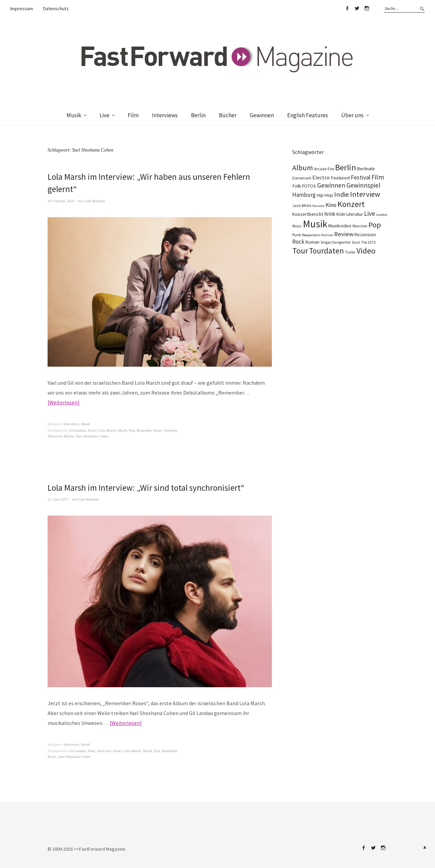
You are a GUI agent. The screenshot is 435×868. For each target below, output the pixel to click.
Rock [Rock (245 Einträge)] (298, 242)
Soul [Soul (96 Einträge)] (356, 242)
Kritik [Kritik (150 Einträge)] (330, 214)
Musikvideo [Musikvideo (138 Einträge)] (340, 226)
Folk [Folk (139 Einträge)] (297, 186)
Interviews (165, 115)
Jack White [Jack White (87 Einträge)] (302, 205)
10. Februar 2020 (61, 201)
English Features (308, 115)
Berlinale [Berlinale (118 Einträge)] (366, 169)
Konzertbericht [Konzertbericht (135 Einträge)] (308, 214)
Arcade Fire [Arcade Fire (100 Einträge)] (324, 169)
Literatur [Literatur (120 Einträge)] (355, 214)
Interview (104, 751)
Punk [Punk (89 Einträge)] (297, 235)
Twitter (357, 8)
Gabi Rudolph (94, 201)
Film (133, 115)
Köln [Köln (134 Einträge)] (341, 214)
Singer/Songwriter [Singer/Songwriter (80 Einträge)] (336, 242)
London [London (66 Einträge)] (382, 215)
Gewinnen (262, 115)
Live (105, 115)
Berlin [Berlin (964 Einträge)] (346, 167)
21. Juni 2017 (58, 499)
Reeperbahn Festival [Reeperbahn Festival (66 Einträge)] (318, 235)
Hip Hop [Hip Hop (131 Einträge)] (325, 195)
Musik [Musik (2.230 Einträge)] (315, 224)
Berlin (198, 115)
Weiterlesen (63, 402)
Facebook (347, 8)
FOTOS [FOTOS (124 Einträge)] (309, 186)
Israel (92, 430)
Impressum (22, 8)
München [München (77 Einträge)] (360, 226)
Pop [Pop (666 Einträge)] (375, 225)
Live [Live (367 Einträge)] (370, 213)
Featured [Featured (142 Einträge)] (340, 178)
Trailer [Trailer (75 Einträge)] (350, 252)
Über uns (352, 115)
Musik (74, 115)
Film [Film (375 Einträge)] (378, 177)
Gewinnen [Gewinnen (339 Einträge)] (331, 185)
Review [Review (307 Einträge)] (344, 234)
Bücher (228, 115)
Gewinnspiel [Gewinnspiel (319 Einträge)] (363, 185)
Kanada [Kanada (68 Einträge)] (318, 206)
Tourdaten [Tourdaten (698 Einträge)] (326, 251)
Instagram (367, 8)
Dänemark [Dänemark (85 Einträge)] (302, 178)
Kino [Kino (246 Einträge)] (331, 205)
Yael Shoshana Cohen (92, 436)
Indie (92, 751)
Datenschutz (56, 8)
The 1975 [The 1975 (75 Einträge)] (368, 242)
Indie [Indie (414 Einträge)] (342, 194)
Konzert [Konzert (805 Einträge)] (351, 204)
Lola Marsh (107, 430)
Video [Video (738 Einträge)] (366, 251)
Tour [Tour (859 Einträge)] (300, 251)
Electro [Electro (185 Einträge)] (321, 177)
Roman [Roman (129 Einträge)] (312, 242)
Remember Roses (149, 430)
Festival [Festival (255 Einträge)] (361, 177)
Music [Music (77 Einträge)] (297, 226)
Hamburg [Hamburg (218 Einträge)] (304, 195)
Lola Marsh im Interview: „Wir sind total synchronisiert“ (149, 488)
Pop (132, 430)
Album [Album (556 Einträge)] (303, 168)
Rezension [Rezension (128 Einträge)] (365, 235)
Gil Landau (77, 430)
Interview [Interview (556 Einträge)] (365, 194)
